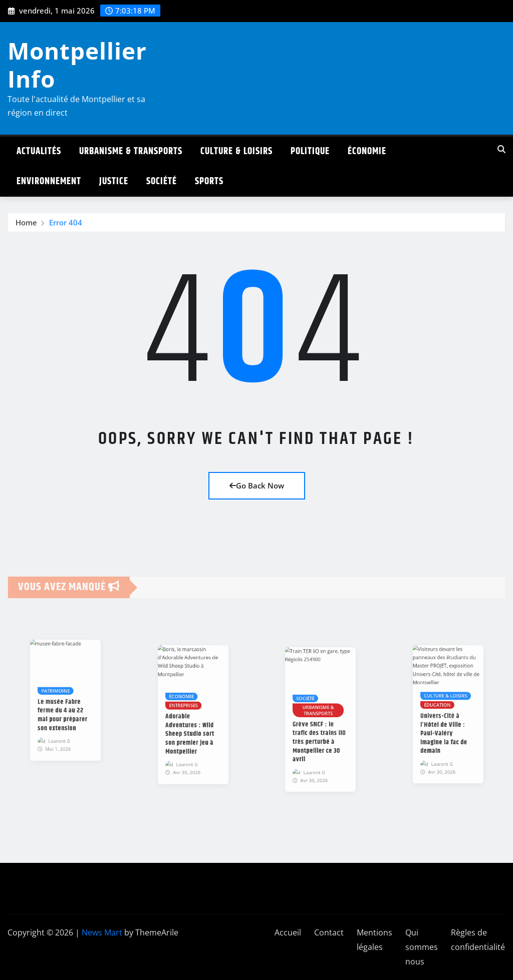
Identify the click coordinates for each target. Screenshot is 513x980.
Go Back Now (257, 485)
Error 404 (66, 227)
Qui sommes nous (422, 947)
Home (26, 227)
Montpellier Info (77, 64)
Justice (114, 181)
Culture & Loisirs (236, 151)
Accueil (288, 932)
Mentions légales (374, 940)
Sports (209, 181)
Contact (329, 932)
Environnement (49, 181)
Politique (310, 151)
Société (162, 181)
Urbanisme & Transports (131, 151)
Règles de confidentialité (478, 940)
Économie (367, 151)
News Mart (102, 932)
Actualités (39, 151)
